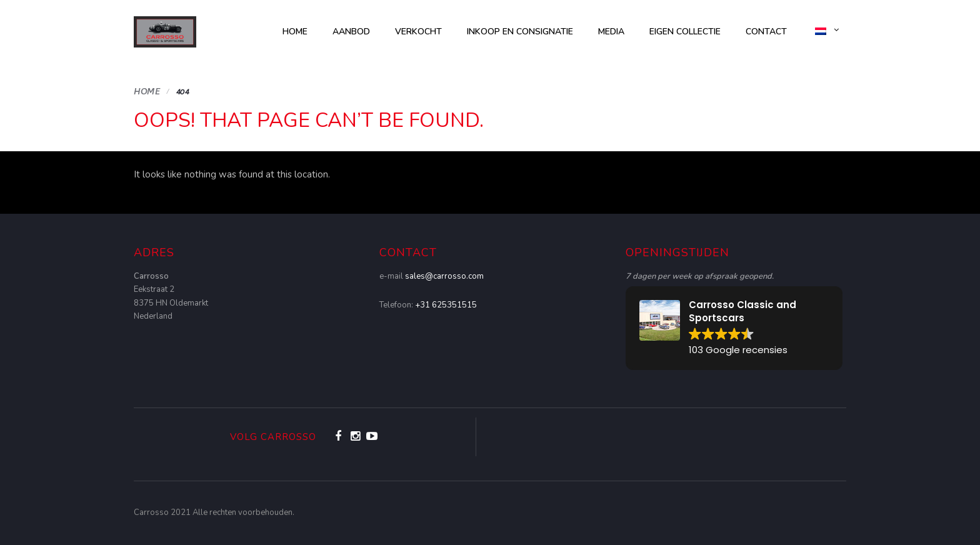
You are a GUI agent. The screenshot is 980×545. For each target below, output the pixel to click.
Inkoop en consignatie (520, 32)
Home (295, 32)
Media (611, 32)
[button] (734, 328)
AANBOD (351, 32)
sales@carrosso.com (444, 276)
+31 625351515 (446, 305)
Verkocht (418, 32)
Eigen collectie (685, 32)
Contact (766, 32)
